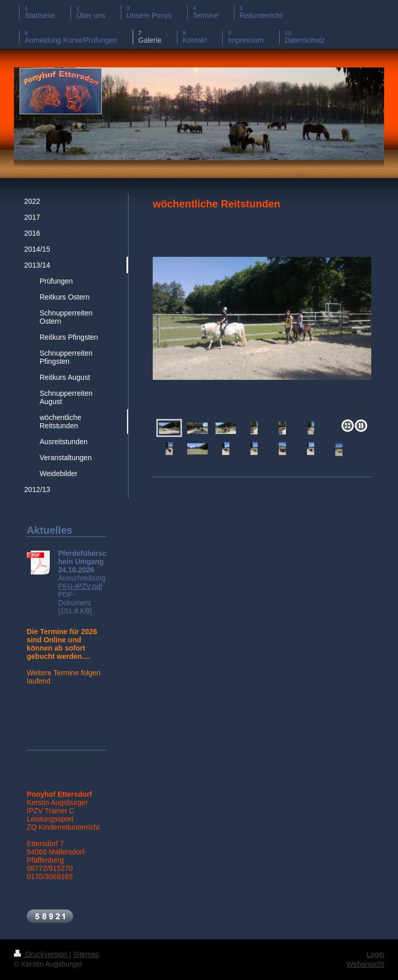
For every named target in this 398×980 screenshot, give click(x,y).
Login (375, 954)
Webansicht (365, 964)
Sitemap (86, 954)
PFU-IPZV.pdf (80, 586)
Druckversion (41, 954)
